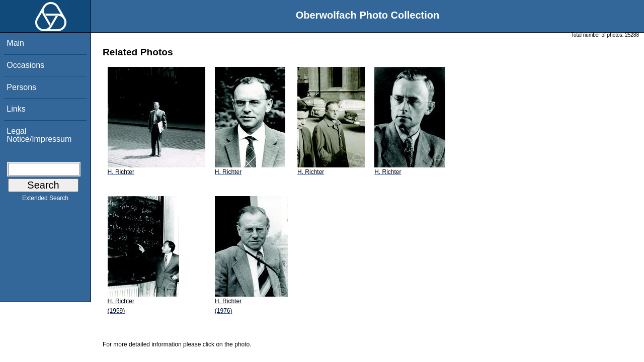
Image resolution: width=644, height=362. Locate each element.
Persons (21, 87)
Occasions (25, 65)
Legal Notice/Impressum (39, 135)
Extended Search (45, 200)
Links (16, 109)
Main (15, 43)
